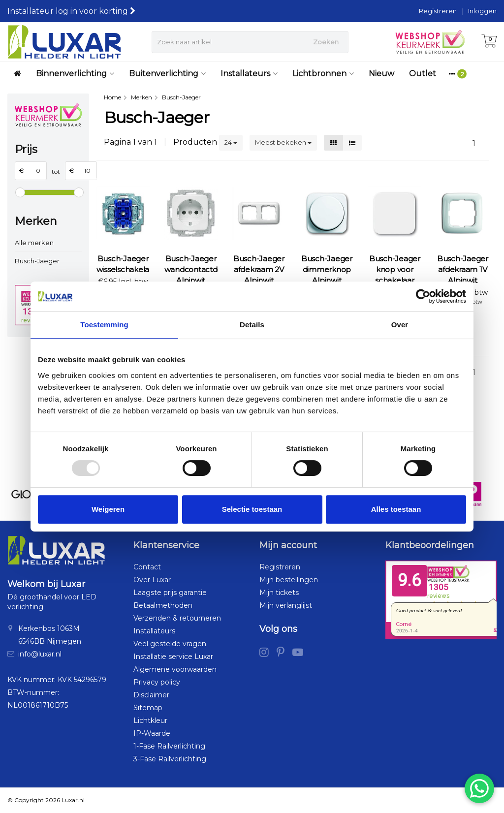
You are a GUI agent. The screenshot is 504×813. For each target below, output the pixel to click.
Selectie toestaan (252, 509)
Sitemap (148, 708)
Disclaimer (151, 695)
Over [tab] (400, 325)
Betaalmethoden (163, 605)
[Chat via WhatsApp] (479, 788)
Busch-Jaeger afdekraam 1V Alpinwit (463, 269)
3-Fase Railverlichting (170, 759)
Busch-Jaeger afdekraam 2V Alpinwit (259, 269)
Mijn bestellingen (289, 580)
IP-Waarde (152, 733)
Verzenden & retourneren (177, 618)
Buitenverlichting (167, 74)
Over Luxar (152, 580)
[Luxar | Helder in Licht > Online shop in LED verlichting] (64, 42)
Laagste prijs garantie (170, 593)
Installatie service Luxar (173, 657)
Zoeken (326, 42)
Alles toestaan (396, 509)
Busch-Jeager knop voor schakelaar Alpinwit (395, 275)
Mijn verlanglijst (286, 605)
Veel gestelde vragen (170, 644)
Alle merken (34, 243)
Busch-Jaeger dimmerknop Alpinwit (327, 269)
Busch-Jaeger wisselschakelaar (123, 264)
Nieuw (381, 74)
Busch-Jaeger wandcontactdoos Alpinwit (191, 269)
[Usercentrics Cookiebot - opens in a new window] (423, 296)
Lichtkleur (150, 720)
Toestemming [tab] (104, 325)
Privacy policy (157, 682)
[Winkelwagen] (489, 42)
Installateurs (249, 74)
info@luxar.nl (40, 654)
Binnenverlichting (75, 74)
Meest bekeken (283, 142)
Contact (147, 567)
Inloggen (482, 11)
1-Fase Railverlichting (169, 746)
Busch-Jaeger (37, 261)
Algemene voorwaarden (175, 669)
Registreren (438, 11)
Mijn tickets (279, 593)
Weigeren (108, 509)
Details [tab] (252, 325)
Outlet (423, 74)
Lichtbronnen (323, 74)
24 (231, 142)
